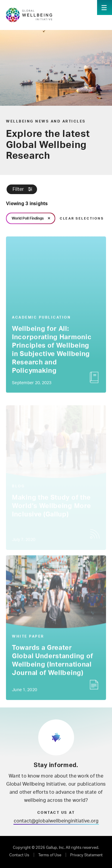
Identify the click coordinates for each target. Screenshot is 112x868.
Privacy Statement (86, 855)
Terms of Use (50, 855)
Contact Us (19, 855)
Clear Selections (82, 218)
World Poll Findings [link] (28, 218)
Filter (18, 189)
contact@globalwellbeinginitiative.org (56, 821)
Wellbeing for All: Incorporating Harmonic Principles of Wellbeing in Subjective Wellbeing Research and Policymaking (52, 350)
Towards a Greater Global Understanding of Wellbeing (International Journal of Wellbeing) (53, 661)
